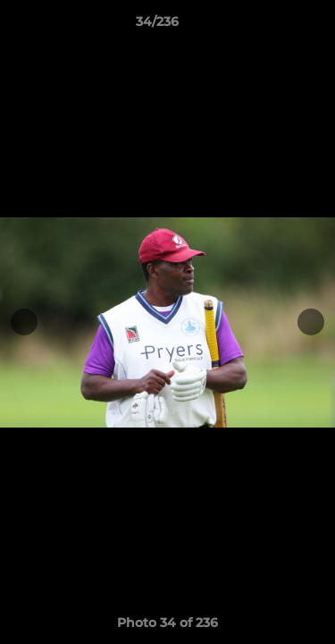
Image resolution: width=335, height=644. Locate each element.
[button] (271, 26)
